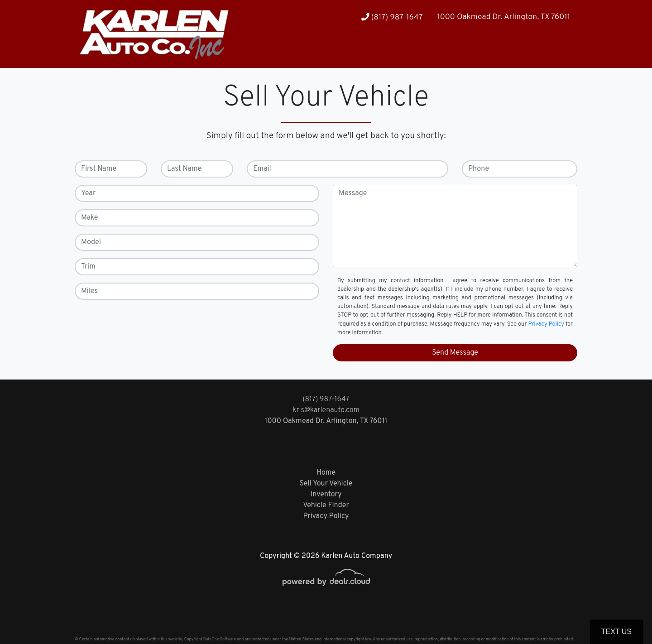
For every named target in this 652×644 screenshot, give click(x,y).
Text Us (616, 632)
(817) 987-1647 (392, 17)
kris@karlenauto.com (326, 410)
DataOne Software (220, 639)
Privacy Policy (547, 324)
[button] (537, 50)
